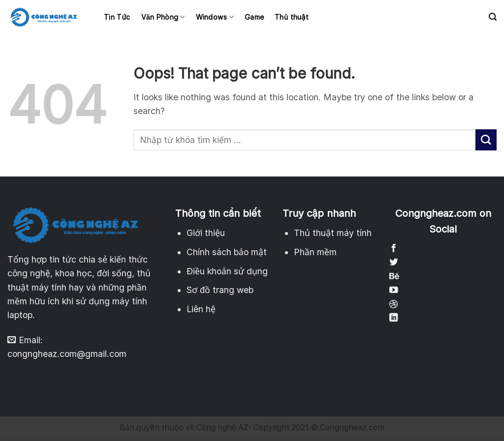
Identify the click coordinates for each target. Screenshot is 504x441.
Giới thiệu (206, 233)
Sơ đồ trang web (220, 290)
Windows (215, 17)
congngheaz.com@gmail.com (67, 354)
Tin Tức (117, 17)
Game (254, 17)
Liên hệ (201, 309)
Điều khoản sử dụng (227, 271)
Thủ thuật (292, 17)
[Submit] (486, 140)
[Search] (493, 17)
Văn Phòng (163, 17)
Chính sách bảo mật (227, 252)
